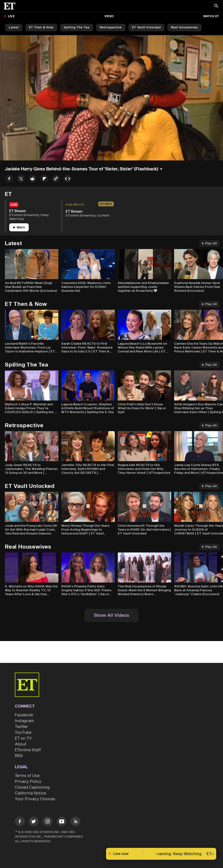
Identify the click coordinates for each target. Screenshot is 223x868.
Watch (19, 228)
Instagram (24, 721)
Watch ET (211, 16)
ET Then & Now (41, 28)
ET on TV (23, 738)
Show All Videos (111, 615)
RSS (19, 756)
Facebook (24, 715)
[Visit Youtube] (62, 822)
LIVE (11, 16)
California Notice (30, 793)
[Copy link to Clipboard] (56, 179)
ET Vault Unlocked (146, 28)
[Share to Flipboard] (44, 179)
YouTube (23, 733)
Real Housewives (184, 28)
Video (109, 16)
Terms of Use (27, 776)
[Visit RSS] (76, 822)
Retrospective (111, 28)
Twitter (21, 727)
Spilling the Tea (77, 28)
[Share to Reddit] (33, 179)
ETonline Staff (28, 750)
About (21, 744)
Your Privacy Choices (35, 799)
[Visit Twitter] (34, 822)
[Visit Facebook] (20, 822)
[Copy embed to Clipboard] (68, 179)
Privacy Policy (28, 782)
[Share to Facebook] (9, 179)
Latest (14, 28)
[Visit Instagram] (48, 822)
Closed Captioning (32, 787)
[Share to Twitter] (21, 179)
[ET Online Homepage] (11, 6)
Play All (209, 244)
